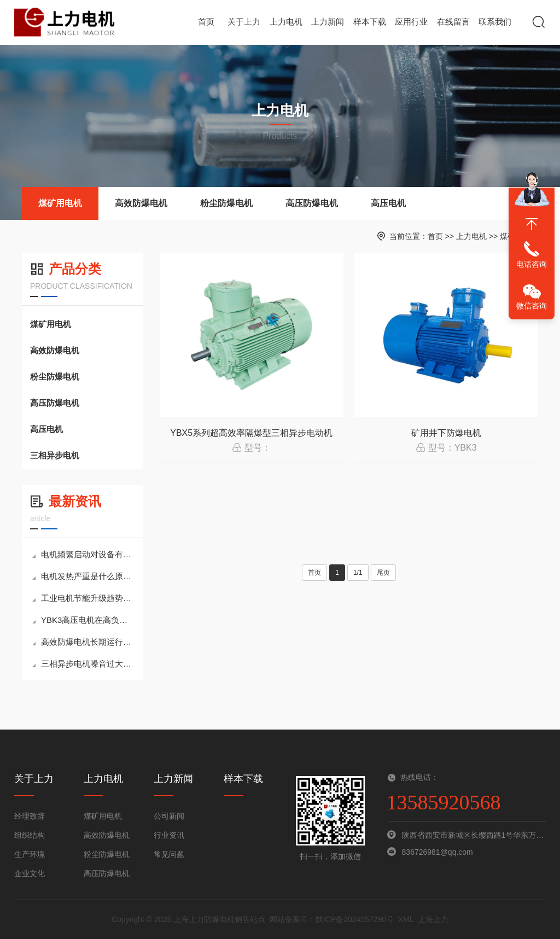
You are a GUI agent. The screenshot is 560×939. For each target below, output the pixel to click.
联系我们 (495, 30)
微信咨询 (532, 306)
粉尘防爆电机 (226, 203)
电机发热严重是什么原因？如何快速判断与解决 (84, 576)
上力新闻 (328, 30)
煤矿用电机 (60, 203)
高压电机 (388, 203)
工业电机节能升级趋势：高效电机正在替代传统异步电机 (84, 598)
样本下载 (370, 22)
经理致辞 (30, 816)
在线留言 (453, 22)
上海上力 (433, 919)
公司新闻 (169, 816)
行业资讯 (169, 835)
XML (406, 919)
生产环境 (30, 854)
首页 (206, 22)
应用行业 (411, 22)
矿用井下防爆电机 (446, 433)
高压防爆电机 (312, 203)
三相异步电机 (55, 455)
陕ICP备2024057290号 (355, 919)
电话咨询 (532, 264)
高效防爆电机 (141, 203)
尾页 (383, 573)
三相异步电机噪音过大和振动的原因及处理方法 (84, 664)
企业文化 (30, 873)
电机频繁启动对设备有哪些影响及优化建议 (84, 554)
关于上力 (244, 30)
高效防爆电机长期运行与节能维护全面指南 (84, 642)
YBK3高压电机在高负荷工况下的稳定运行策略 (84, 620)
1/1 (358, 573)
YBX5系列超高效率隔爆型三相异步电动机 (251, 433)
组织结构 (30, 835)
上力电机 (286, 30)
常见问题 (169, 854)
